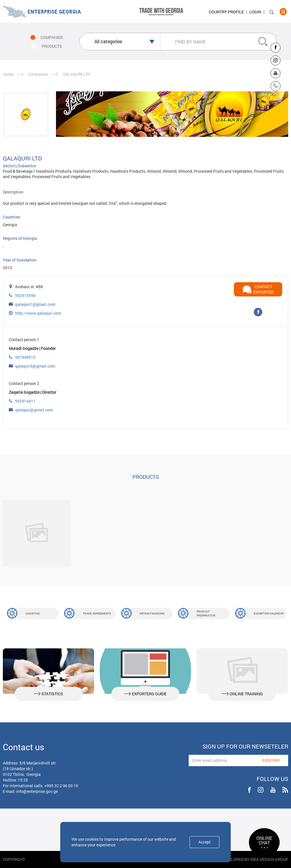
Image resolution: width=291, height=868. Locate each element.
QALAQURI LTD (76, 74)
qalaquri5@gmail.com (35, 366)
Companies (38, 74)
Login (255, 12)
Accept (204, 842)
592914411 (25, 401)
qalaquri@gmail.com (34, 410)
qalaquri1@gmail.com (35, 304)
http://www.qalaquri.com (38, 313)
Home (8, 74)
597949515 (25, 357)
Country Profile (226, 12)
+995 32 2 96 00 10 (61, 786)
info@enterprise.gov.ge (37, 791)
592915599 (25, 295)
